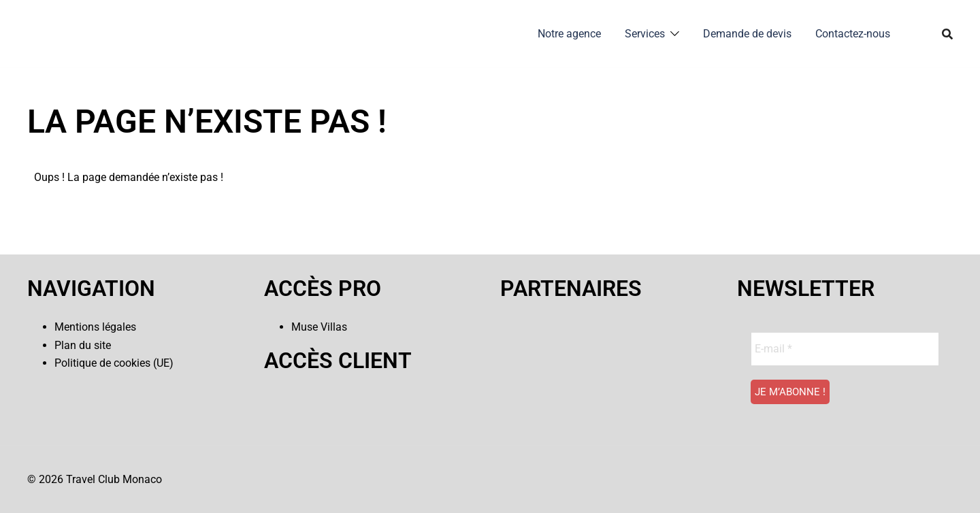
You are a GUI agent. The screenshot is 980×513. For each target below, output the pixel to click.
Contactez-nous (853, 34)
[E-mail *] (845, 349)
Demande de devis (747, 34)
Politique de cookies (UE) (114, 363)
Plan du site (83, 345)
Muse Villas (319, 327)
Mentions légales (95, 327)
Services (645, 34)
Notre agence (569, 34)
